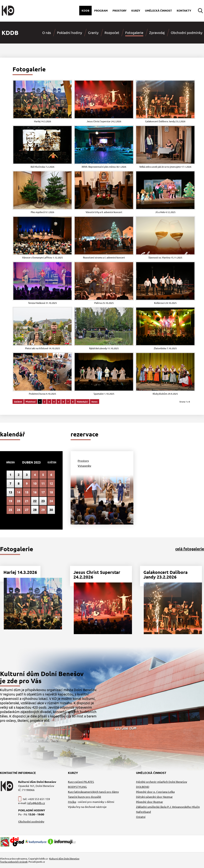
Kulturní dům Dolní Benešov (64, 859)
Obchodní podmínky (187, 33)
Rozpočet (112, 33)
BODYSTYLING (77, 787)
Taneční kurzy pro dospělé (85, 797)
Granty (93, 33)
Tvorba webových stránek (14, 862)
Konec (95, 402)
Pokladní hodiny (70, 33)
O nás (47, 33)
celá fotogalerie (190, 549)
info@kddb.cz (36, 803)
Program (101, 11)
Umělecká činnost (158, 11)
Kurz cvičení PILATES (81, 782)
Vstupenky (84, 466)
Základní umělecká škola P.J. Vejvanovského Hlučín (168, 807)
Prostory (119, 11)
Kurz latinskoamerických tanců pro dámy (93, 792)
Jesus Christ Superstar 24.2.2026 (97, 574)
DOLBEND (143, 787)
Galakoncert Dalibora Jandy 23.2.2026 (165, 574)
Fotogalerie (134, 33)
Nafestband (144, 812)
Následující (82, 402)
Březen (11, 462)
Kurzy (136, 11)
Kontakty (184, 11)
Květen (52, 462)
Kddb (85, 11)
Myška (72, 802)
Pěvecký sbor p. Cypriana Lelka (155, 792)
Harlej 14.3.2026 (20, 572)
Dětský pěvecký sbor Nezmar (154, 797)
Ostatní (141, 817)
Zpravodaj (157, 33)
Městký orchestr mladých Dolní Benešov (162, 782)
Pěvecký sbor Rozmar (150, 802)
